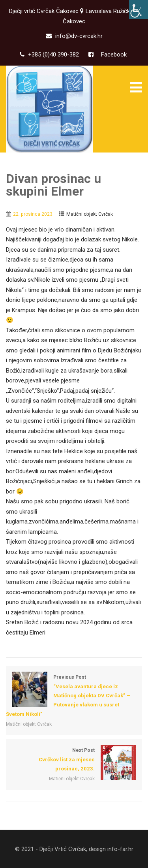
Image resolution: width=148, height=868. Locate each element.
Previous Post (74, 697)
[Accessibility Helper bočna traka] (139, 9)
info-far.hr (120, 849)
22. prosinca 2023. (33, 214)
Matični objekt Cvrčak (90, 214)
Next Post (74, 760)
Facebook (113, 55)
